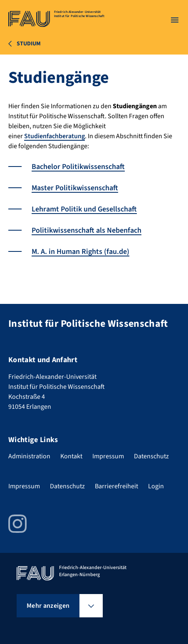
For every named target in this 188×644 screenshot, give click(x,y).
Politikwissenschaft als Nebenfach (87, 230)
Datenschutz (151, 456)
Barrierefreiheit (116, 486)
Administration (29, 456)
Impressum (108, 456)
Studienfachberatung (54, 136)
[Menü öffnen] (175, 20)
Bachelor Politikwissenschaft (78, 167)
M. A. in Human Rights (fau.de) (80, 252)
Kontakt (71, 456)
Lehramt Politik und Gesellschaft (84, 209)
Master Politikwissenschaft (75, 188)
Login (156, 486)
